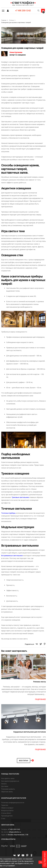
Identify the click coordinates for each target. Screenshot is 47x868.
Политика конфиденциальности (13, 803)
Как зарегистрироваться (10, 781)
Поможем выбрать (8, 789)
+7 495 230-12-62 (23, 10)
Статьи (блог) (6, 813)
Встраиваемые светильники (12, 555)
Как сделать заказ (8, 778)
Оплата (4, 784)
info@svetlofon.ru (15, 832)
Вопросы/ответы (7, 810)
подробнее (40, 699)
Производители (7, 816)
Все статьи (24, 761)
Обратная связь (7, 792)
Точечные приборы (8, 513)
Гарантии (5, 805)
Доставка (5, 786)
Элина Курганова (18, 54)
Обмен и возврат (7, 808)
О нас (3, 818)
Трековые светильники (20, 497)
